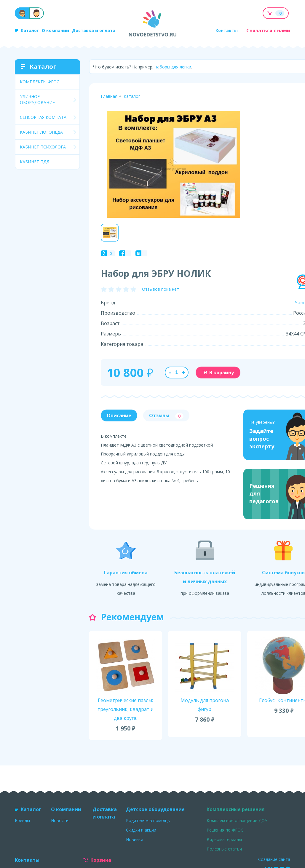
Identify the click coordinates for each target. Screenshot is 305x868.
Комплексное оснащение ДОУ (237, 820)
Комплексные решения (236, 809)
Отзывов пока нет (161, 289)
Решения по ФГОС (225, 830)
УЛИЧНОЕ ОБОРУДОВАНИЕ (37, 99)
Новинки (135, 839)
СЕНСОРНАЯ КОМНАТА (43, 117)
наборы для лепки (173, 67)
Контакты (227, 30)
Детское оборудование (155, 809)
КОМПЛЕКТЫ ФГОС (40, 82)
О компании (55, 30)
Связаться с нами (268, 31)
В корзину (218, 373)
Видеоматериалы (224, 839)
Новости (60, 820)
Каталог (27, 30)
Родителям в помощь (148, 820)
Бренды (22, 820)
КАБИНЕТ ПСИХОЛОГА (43, 147)
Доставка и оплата (94, 30)
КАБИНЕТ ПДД (35, 162)
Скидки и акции (141, 830)
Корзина (97, 860)
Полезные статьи (224, 849)
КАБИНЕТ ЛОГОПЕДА (41, 132)
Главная (109, 96)
